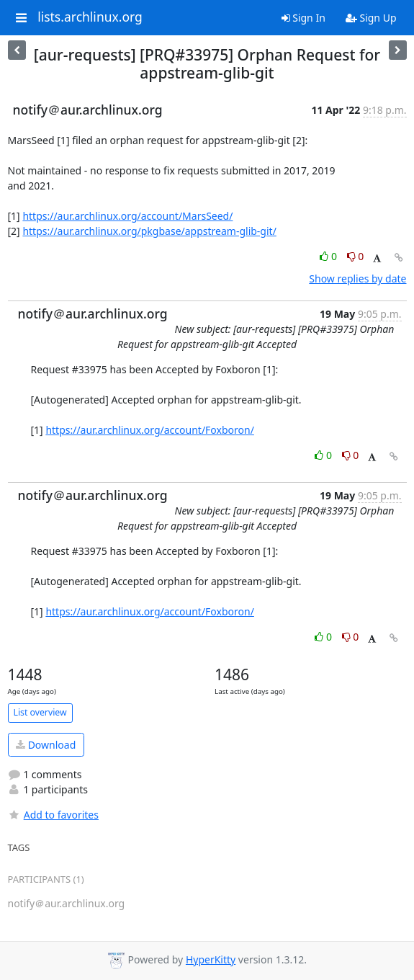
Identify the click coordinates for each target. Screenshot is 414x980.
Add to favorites (53, 815)
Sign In (303, 18)
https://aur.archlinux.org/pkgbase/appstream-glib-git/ (149, 231)
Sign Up (371, 18)
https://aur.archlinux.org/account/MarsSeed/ (127, 216)
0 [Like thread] (329, 256)
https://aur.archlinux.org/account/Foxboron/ (150, 430)
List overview (40, 712)
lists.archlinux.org (90, 17)
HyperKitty (211, 959)
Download (46, 745)
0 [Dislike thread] (356, 256)
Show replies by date (357, 279)
